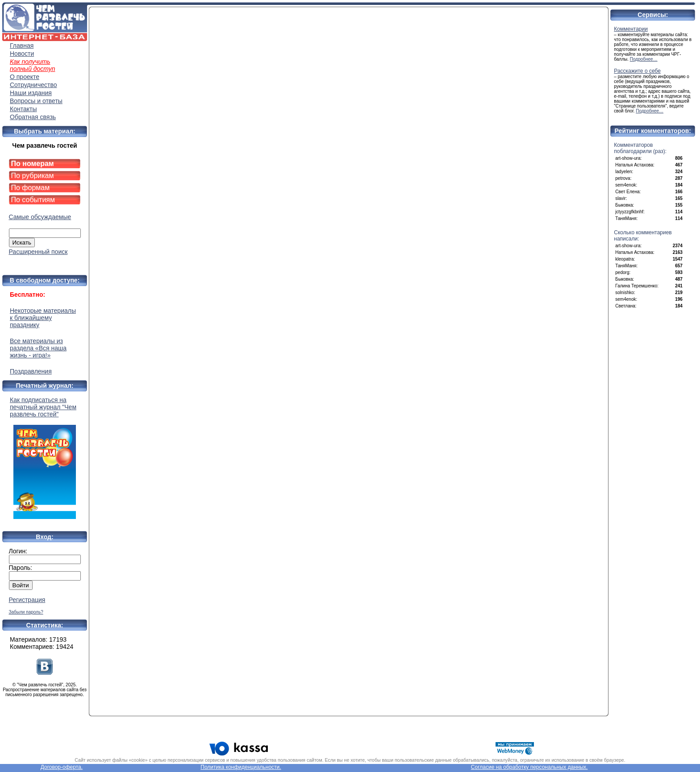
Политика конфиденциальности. (241, 767)
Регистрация (27, 600)
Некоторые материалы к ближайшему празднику (43, 318)
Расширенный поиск (38, 252)
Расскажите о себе (637, 71)
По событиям (33, 200)
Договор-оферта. (62, 767)
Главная (22, 46)
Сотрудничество (33, 85)
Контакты (23, 109)
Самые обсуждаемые (40, 217)
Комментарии (631, 29)
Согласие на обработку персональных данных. (529, 767)
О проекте (25, 77)
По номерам (33, 164)
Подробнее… (644, 59)
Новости (22, 54)
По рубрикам (33, 176)
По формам (31, 188)
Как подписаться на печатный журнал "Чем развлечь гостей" (45, 458)
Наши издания (31, 93)
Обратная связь (33, 117)
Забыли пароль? (26, 612)
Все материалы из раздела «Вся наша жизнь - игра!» (38, 348)
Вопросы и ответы (36, 101)
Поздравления (31, 371)
